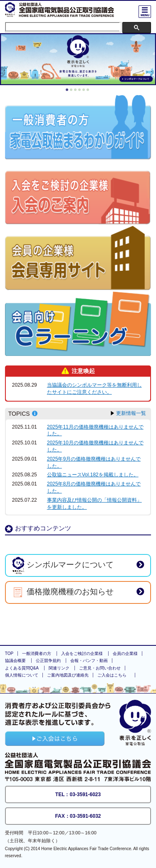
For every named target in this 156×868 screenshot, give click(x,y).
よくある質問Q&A (22, 668)
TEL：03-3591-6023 (78, 794)
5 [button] (85, 91)
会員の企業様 (125, 653)
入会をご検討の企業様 (82, 653)
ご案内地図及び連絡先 (68, 675)
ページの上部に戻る (78, 625)
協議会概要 (15, 661)
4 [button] (81, 91)
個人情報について (22, 675)
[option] (78, 59)
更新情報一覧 (131, 413)
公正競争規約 (48, 661)
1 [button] (68, 91)
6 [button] (89, 91)
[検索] (63, 27)
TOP (9, 653)
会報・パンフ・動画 (89, 661)
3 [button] (77, 91)
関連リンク (59, 668)
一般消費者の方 (37, 653)
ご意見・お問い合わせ (100, 668)
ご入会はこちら (112, 675)
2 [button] (72, 91)
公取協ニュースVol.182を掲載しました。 (93, 475)
